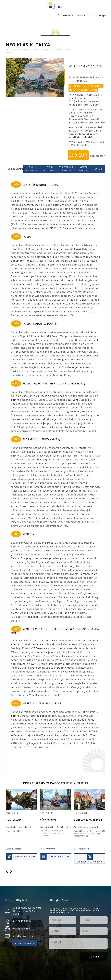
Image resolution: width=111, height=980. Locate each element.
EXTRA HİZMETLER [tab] (50, 169)
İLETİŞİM (102, 15)
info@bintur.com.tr (24, 936)
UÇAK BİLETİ (83, 15)
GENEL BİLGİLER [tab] (84, 169)
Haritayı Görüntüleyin (25, 943)
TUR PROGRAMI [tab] (15, 169)
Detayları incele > (14, 849)
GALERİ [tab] (98, 169)
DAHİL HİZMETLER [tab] (32, 169)
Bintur (55, 5)
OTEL (93, 15)
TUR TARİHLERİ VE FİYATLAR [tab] (67, 169)
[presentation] (71, 958)
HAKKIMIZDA (68, 15)
